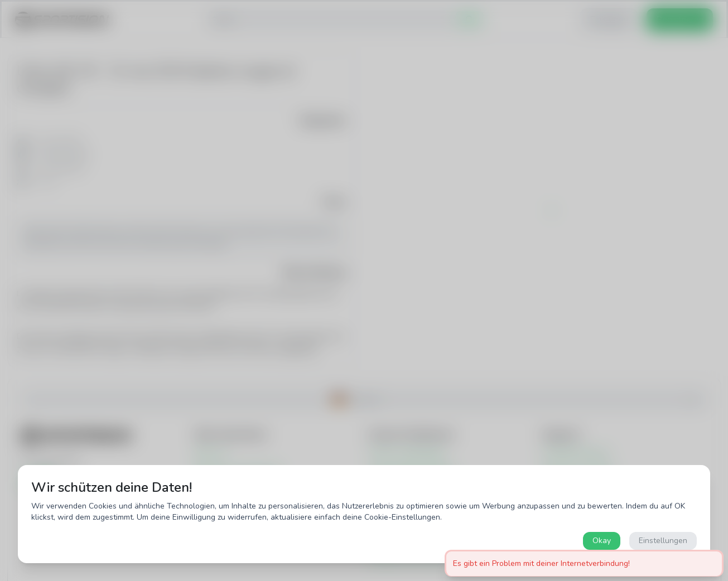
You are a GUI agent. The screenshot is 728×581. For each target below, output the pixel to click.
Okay (602, 541)
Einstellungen (663, 541)
